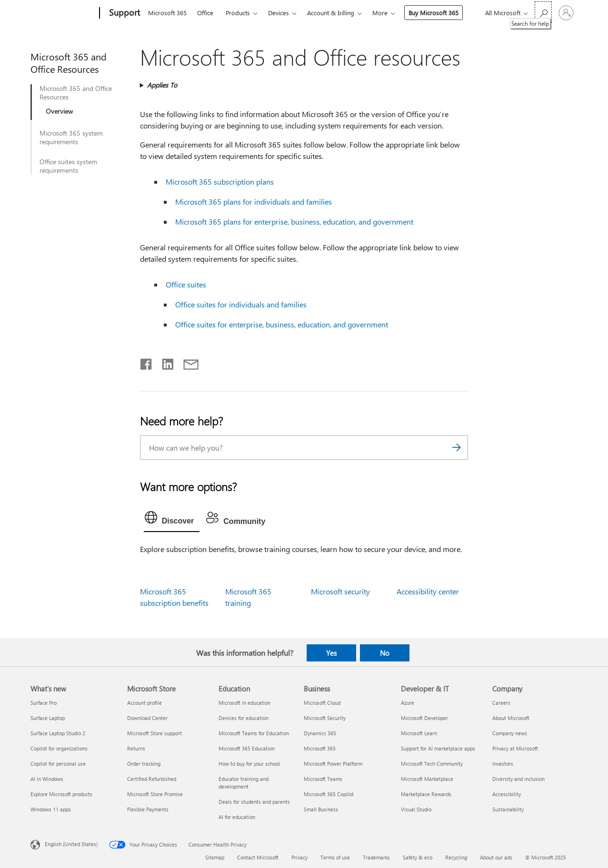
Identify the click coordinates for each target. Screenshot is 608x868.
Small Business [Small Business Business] (321, 809)
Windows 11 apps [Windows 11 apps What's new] (51, 809)
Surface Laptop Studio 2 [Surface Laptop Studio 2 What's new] (58, 733)
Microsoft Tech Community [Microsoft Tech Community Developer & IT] (432, 764)
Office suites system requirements (68, 166)
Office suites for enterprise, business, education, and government (282, 324)
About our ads (496, 857)
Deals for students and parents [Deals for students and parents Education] (254, 802)
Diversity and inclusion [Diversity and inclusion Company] (518, 779)
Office (205, 13)
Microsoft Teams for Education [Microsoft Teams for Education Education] (254, 733)
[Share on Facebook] (147, 362)
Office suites (186, 284)
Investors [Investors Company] (503, 764)
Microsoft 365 (167, 13)
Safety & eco (418, 857)
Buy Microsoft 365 (434, 13)
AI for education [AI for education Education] (237, 817)
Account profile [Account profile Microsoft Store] (145, 703)
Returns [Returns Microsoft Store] (136, 748)
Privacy (299, 857)
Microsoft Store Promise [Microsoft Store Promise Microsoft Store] (155, 794)
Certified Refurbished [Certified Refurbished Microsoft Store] (152, 779)
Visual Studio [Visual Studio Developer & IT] (416, 809)
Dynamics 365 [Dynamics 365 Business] (320, 733)
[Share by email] (187, 362)
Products (238, 13)
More (380, 13)
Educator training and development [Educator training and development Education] (244, 783)
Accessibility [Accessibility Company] (507, 794)
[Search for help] (543, 12)
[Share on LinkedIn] (164, 362)
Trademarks (376, 857)
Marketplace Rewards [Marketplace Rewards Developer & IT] (426, 794)
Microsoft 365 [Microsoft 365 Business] (320, 748)
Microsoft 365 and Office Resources (76, 93)
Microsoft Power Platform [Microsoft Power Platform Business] (333, 764)
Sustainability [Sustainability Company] (508, 809)
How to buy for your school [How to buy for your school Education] (249, 764)
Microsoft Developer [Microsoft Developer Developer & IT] (424, 718)
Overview (59, 111)
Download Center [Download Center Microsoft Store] (147, 718)
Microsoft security (340, 591)
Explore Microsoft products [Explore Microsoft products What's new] (61, 794)
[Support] (124, 13)
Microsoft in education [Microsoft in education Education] (244, 703)
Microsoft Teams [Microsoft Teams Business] (323, 779)
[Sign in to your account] (566, 13)
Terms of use (335, 857)
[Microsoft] (63, 13)
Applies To (162, 85)
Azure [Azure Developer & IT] (408, 703)
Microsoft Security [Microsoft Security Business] (325, 718)
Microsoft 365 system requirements (71, 138)
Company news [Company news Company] (510, 733)
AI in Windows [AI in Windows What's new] (47, 779)
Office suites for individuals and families (241, 304)
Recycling (456, 857)
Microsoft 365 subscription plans (220, 182)
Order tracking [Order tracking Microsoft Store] (144, 764)
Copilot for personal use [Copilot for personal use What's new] (58, 764)
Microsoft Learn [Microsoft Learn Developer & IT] (419, 733)
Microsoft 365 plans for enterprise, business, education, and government (294, 222)
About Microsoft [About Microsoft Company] (511, 718)
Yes (331, 653)
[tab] (172, 520)
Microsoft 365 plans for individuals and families (254, 202)
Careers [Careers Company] (501, 703)
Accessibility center (428, 591)
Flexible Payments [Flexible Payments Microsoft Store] (148, 809)
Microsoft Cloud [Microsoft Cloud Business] (322, 703)
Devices (279, 13)
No (385, 653)
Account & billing (331, 13)
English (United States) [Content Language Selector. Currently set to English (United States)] (71, 844)
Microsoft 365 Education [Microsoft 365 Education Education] (247, 748)
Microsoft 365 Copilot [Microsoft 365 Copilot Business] (329, 794)
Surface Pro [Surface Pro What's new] (44, 703)
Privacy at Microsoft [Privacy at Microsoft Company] (515, 748)
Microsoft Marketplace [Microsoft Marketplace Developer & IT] (427, 779)
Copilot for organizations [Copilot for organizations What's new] (59, 748)
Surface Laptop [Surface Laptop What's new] (48, 718)
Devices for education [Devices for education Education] (244, 718)
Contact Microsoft (258, 857)
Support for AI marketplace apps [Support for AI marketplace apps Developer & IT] (438, 748)
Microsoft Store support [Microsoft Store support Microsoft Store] (154, 733)
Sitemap (215, 857)
